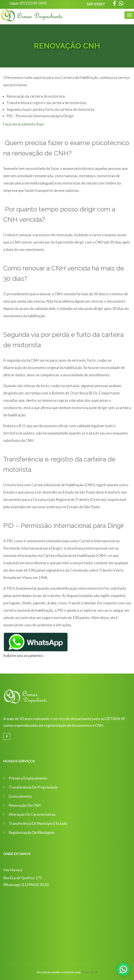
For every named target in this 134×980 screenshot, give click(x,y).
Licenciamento (20, 796)
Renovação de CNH (25, 805)
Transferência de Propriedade (33, 787)
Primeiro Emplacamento (28, 778)
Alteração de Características (32, 814)
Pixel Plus (89, 972)
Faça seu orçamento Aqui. (24, 124)
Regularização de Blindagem (32, 832)
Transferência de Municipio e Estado (38, 823)
